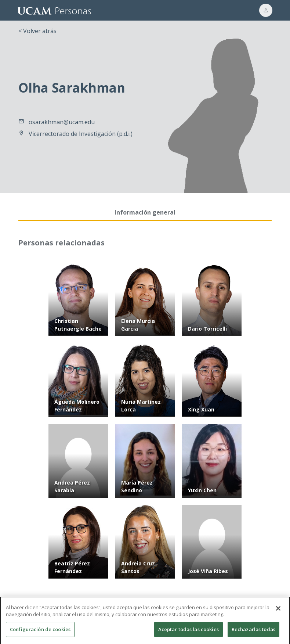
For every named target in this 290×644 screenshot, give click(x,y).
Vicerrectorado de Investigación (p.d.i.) (81, 134)
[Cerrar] (278, 616)
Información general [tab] (145, 212)
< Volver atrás (37, 31)
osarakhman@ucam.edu (62, 122)
